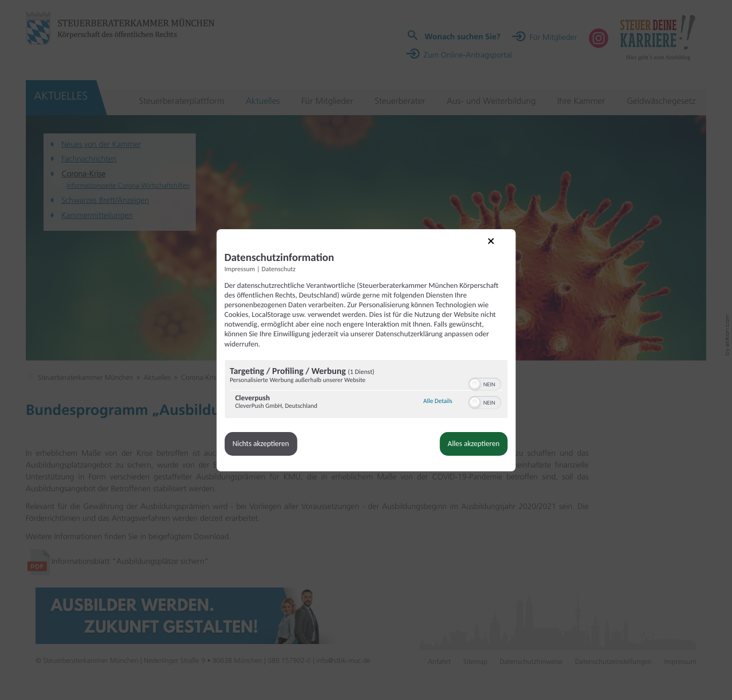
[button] (473, 384)
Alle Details (436, 401)
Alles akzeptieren (472, 444)
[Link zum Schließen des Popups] (496, 249)
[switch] (483, 383)
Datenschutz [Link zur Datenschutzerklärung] (280, 269)
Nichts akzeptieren (263, 444)
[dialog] (366, 350)
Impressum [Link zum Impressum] (242, 269)
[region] (366, 390)
